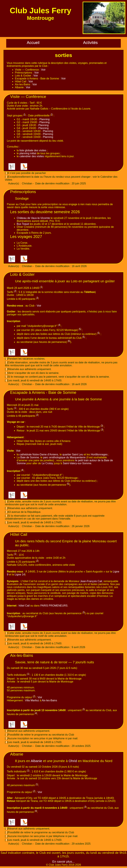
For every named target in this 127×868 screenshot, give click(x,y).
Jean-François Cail (91, 581)
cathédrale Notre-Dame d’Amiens (39, 454)
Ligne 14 (20, 574)
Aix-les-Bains (49, 700)
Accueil (33, 42)
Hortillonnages (99, 454)
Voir (43, 70)
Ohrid (73, 761)
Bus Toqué (23, 224)
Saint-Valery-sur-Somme (77, 463)
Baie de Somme (30, 457)
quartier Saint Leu (73, 454)
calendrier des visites (32, 156)
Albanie (36, 761)
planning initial (28, 153)
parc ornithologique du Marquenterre (64, 457)
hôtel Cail (24, 606)
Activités (90, 42)
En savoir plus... (64, 862)
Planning (45, 119)
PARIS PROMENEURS (54, 606)
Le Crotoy (47, 463)
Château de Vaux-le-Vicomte (33, 218)
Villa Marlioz (32, 700)
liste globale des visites (33, 150)
